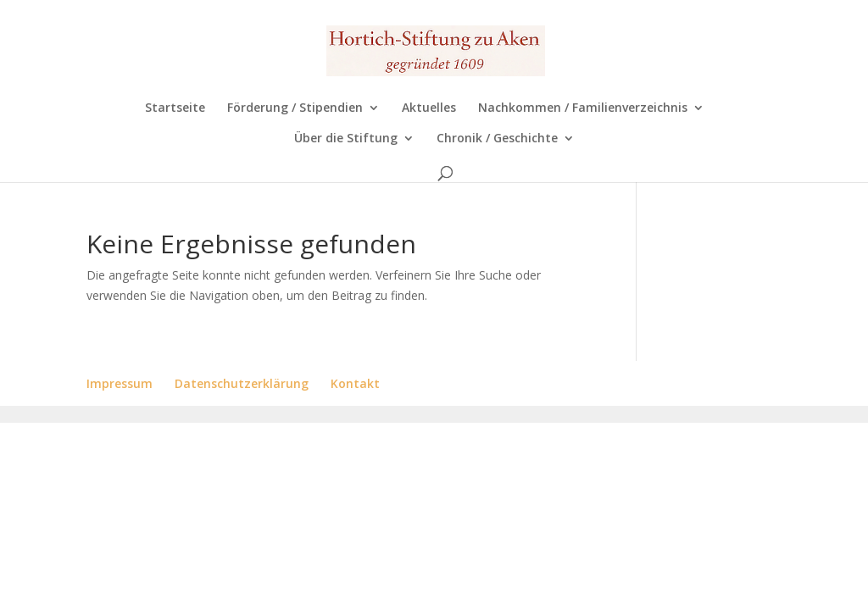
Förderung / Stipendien (295, 108)
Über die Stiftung (346, 139)
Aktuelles (429, 108)
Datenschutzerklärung (242, 383)
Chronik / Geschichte (497, 139)
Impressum (120, 383)
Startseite (175, 108)
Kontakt (355, 383)
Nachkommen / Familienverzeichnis (583, 108)
